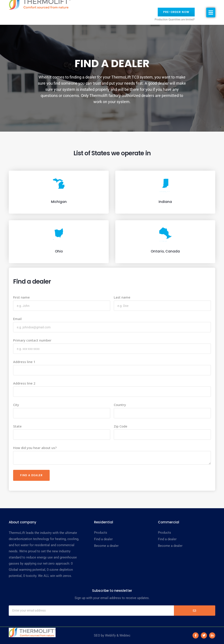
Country (120, 405)
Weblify (110, 635)
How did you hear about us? (35, 448)
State (17, 426)
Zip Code (121, 426)
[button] (211, 13)
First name (21, 297)
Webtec (125, 635)
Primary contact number (32, 340)
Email (17, 319)
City (16, 405)
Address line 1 (24, 362)
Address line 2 (24, 383)
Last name (122, 297)
